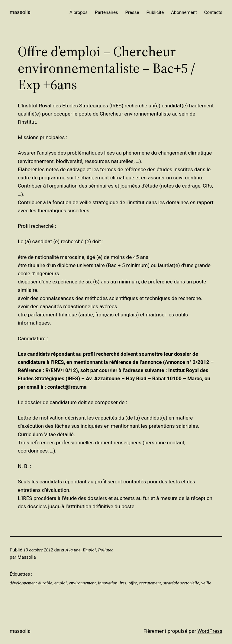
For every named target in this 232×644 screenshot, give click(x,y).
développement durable (31, 583)
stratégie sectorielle (181, 583)
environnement (82, 583)
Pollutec (106, 550)
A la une (73, 550)
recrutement (150, 583)
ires (123, 583)
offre (133, 583)
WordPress (210, 631)
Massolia (20, 12)
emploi (61, 583)
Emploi (89, 550)
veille (206, 583)
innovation (108, 583)
